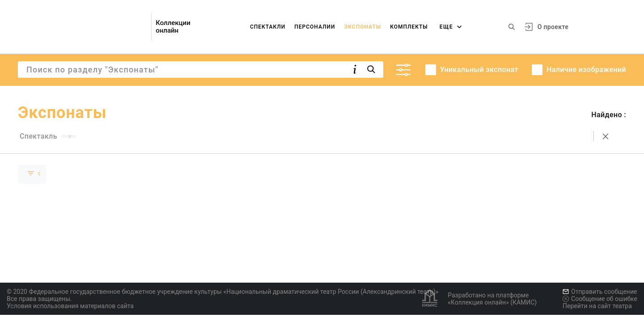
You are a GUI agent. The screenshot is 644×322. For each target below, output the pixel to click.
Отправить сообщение (600, 292)
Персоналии (315, 27)
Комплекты (409, 27)
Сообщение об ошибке (600, 299)
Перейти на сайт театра (597, 306)
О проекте (553, 27)
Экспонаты (362, 27)
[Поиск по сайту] (512, 27)
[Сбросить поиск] (606, 136)
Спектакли (268, 27)
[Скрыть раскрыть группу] (32, 174)
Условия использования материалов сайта (70, 306)
